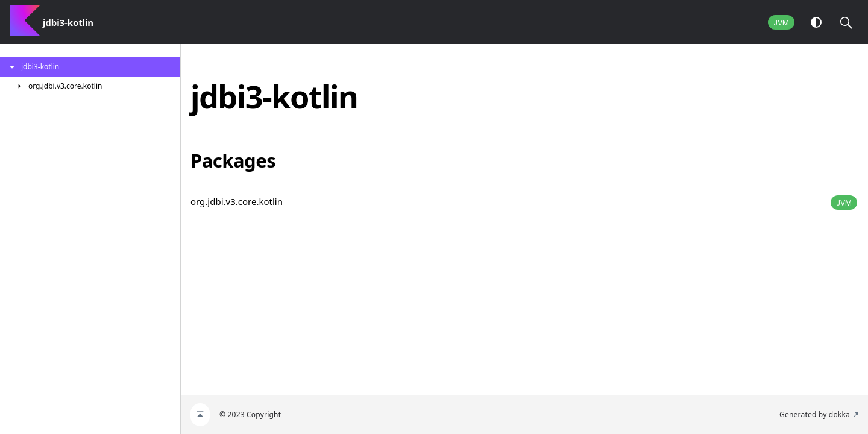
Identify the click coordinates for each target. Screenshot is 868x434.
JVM (781, 23)
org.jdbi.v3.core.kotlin (237, 201)
